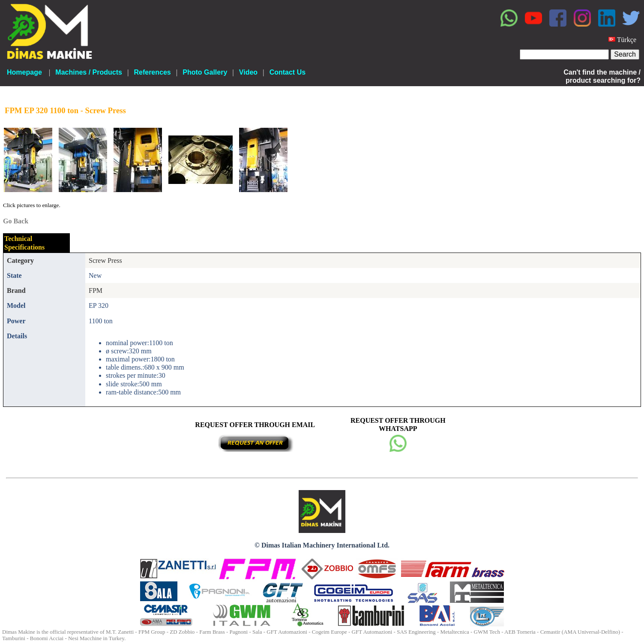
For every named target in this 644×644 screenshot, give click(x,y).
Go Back (16, 221)
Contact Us (288, 72)
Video (248, 72)
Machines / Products (89, 72)
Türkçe (627, 40)
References (152, 72)
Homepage (24, 72)
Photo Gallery (205, 72)
